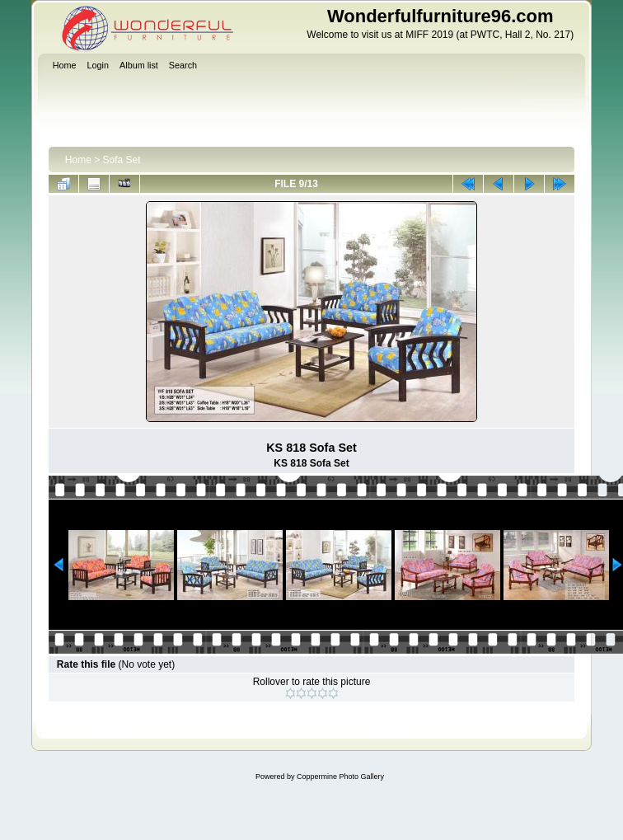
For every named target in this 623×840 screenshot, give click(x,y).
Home (78, 160)
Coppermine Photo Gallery (340, 777)
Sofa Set (122, 160)
